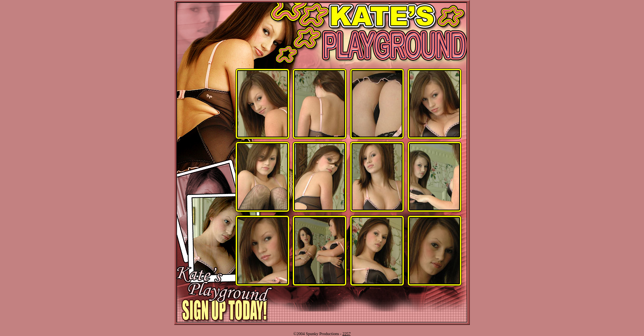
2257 (347, 334)
